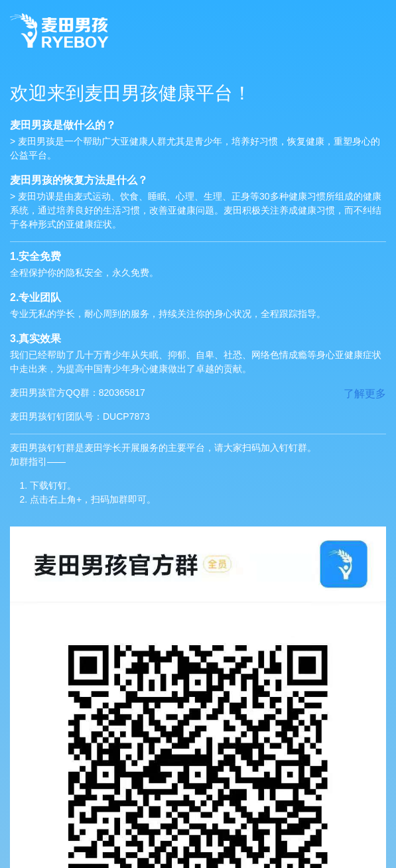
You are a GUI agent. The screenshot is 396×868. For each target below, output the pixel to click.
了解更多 (365, 394)
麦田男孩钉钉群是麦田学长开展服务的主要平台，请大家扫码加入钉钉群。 (198, 474)
